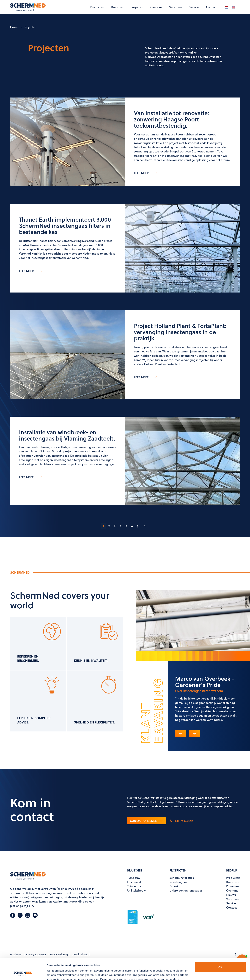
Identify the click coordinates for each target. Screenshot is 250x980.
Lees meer (146, 173)
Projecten (137, 7)
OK (220, 947)
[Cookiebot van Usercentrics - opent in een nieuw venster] (23, 973)
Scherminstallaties (182, 878)
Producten (97, 7)
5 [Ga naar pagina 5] (126, 526)
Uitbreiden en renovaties (186, 890)
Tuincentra (134, 886)
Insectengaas (178, 882)
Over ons (156, 7)
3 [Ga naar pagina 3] (115, 526)
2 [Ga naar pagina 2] (109, 526)
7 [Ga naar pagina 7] (138, 526)
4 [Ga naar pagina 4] (120, 526)
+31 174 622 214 (181, 821)
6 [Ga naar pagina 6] (132, 526)
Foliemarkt (134, 882)
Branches (117, 7)
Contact (211, 7)
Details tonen (55, 973)
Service (194, 7)
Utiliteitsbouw (136, 890)
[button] (180, 734)
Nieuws (231, 895)
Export (174, 886)
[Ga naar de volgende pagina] (145, 526)
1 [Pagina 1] (104, 526)
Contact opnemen (146, 821)
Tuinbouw (134, 878)
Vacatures (176, 7)
